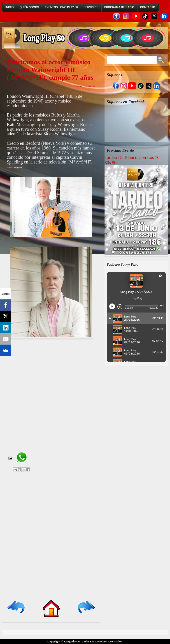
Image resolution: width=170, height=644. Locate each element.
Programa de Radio (119, 7)
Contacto (148, 7)
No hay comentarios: (85, 86)
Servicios (91, 7)
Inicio (10, 7)
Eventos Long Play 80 (61, 7)
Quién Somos (29, 7)
